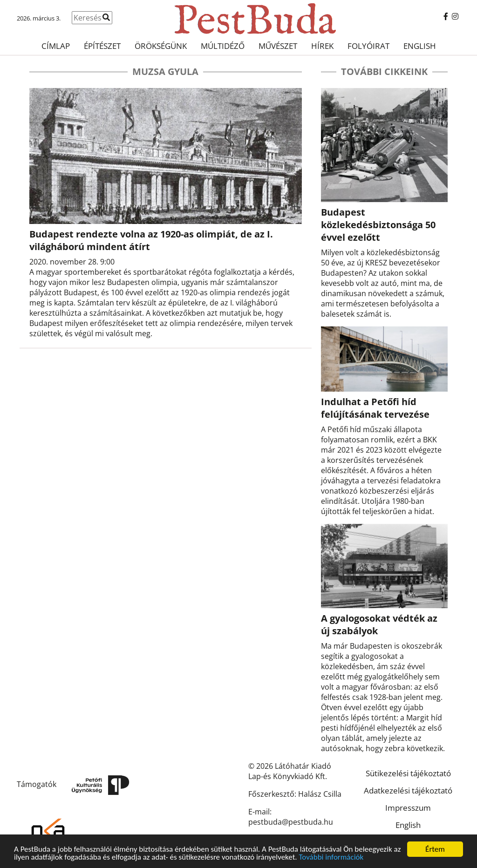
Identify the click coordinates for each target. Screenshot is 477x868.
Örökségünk (161, 46)
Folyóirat (368, 46)
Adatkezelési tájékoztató (408, 790)
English (420, 46)
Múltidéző (223, 46)
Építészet (102, 46)
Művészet (278, 46)
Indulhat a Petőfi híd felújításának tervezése (375, 408)
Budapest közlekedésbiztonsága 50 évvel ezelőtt (378, 225)
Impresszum (408, 808)
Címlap (56, 46)
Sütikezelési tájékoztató (408, 773)
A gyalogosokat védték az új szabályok (379, 624)
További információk (331, 858)
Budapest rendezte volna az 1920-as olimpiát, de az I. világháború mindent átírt (151, 240)
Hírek (322, 46)
